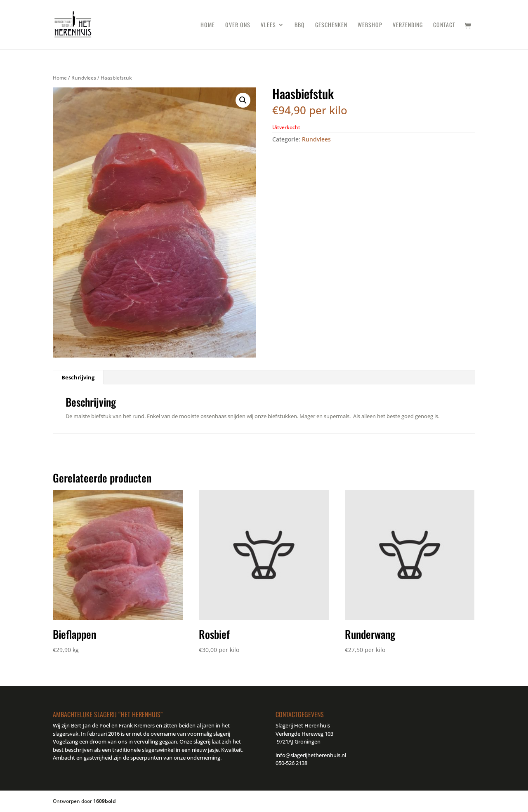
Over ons (238, 25)
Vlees (268, 25)
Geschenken (331, 25)
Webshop (370, 25)
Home (208, 25)
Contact (444, 25)
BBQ (300, 25)
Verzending (408, 25)
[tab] (78, 377)
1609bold (105, 801)
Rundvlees (84, 78)
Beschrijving (78, 377)
